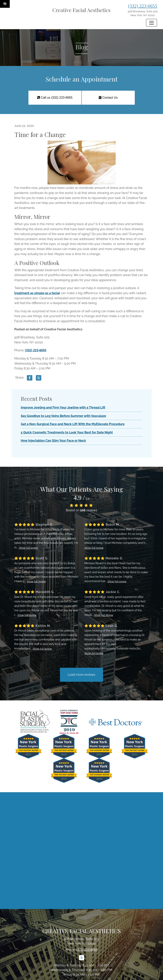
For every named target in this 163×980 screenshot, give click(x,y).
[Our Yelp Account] (82, 960)
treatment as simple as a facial (37, 293)
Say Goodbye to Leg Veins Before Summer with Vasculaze (63, 416)
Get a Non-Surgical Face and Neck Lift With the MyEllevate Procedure (73, 424)
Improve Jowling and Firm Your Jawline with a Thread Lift (63, 408)
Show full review (28, 548)
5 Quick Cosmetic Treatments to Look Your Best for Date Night (67, 432)
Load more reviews (81, 675)
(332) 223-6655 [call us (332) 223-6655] (143, 6)
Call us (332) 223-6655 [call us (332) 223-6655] (55, 98)
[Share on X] (39, 379)
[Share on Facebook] (30, 379)
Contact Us (108, 98)
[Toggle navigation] (152, 23)
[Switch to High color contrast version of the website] (5, 4)
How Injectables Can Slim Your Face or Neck (53, 441)
